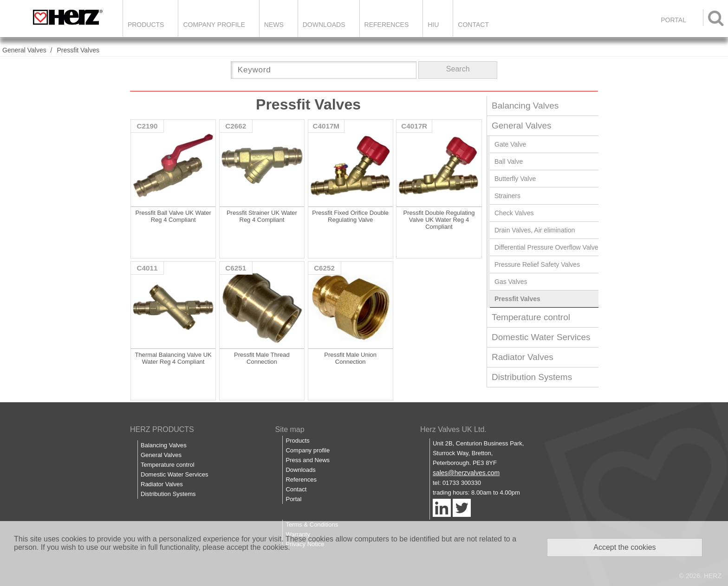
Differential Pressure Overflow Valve (546, 247)
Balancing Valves (525, 106)
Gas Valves (511, 282)
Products (146, 25)
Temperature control (531, 317)
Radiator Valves (523, 357)
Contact (473, 25)
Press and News (308, 460)
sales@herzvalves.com (466, 473)
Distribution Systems (532, 377)
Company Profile (214, 25)
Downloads (324, 25)
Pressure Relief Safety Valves (537, 264)
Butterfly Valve (515, 179)
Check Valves (514, 213)
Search (458, 69)
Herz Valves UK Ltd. (453, 429)
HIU (433, 25)
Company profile (308, 450)
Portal (293, 499)
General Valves (24, 50)
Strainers (507, 196)
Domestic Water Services (541, 337)
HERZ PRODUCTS (162, 429)
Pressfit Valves (78, 50)
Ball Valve (509, 161)
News (274, 25)
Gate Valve (510, 144)
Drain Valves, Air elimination (535, 230)
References (387, 25)
